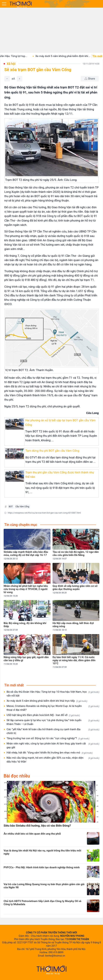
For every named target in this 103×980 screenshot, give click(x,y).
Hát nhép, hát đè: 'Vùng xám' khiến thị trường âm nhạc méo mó (50, 753)
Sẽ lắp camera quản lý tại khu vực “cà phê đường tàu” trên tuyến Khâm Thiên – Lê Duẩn (53, 722)
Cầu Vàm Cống (22, 507)
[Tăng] (20, 79)
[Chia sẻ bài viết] (90, 79)
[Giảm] (7, 79)
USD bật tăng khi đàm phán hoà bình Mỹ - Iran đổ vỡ (43, 715)
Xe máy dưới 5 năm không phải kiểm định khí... (68, 56)
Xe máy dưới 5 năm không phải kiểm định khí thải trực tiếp (47, 701)
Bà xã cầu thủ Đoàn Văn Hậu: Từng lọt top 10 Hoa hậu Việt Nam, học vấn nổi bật (53, 694)
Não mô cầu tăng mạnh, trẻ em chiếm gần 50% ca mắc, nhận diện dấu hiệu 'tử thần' (53, 760)
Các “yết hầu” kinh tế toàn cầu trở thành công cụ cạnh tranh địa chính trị (53, 731)
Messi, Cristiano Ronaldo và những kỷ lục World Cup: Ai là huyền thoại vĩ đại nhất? (53, 708)
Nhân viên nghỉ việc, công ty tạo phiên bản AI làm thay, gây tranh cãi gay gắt (53, 745)
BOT (11, 507)
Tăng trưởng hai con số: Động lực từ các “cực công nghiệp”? (48, 738)
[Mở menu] (4, 4)
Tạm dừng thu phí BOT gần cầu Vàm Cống (52, 451)
